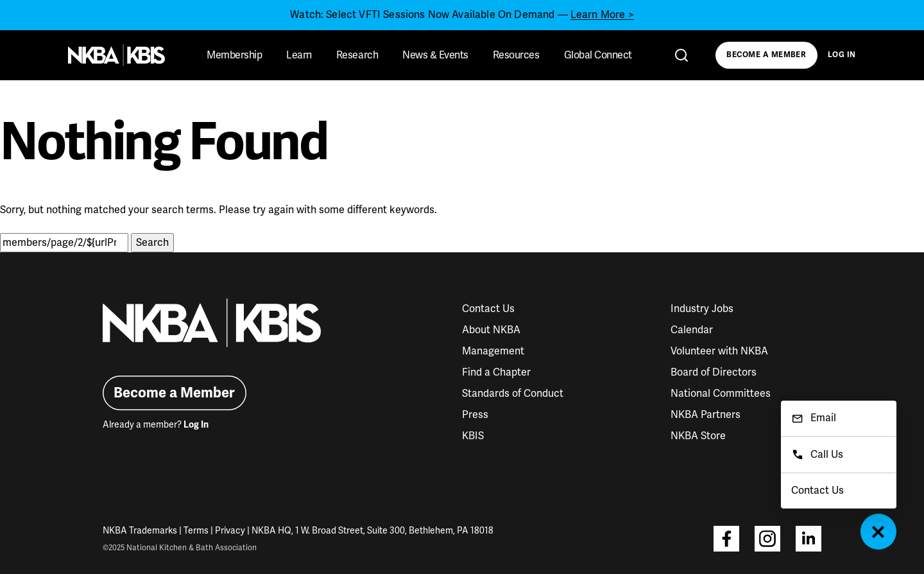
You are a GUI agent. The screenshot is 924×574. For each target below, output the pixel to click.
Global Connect (598, 55)
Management (493, 351)
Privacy (230, 531)
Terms (196, 531)
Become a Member (766, 55)
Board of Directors (714, 372)
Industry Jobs (702, 309)
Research (357, 55)
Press (475, 415)
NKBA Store (698, 436)
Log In (842, 55)
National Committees (721, 394)
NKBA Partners (706, 415)
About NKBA (491, 330)
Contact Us (488, 309)
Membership (234, 55)
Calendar (692, 330)
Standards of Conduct (513, 394)
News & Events (435, 55)
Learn (299, 55)
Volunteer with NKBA (719, 351)
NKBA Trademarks (140, 531)
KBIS (473, 436)
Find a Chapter (496, 372)
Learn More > (602, 15)
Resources (516, 55)
